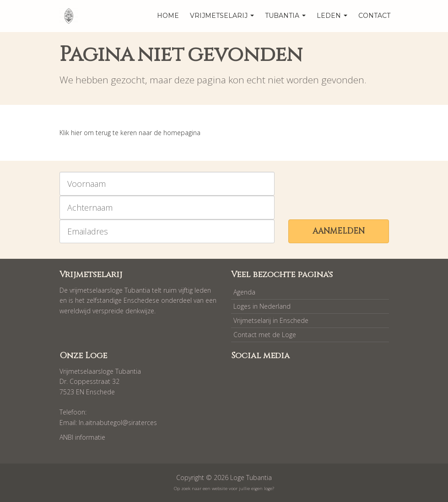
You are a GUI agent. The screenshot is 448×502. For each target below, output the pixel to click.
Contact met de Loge (265, 335)
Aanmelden (339, 231)
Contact (374, 16)
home (168, 16)
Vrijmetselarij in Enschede (271, 320)
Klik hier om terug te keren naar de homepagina (130, 133)
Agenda (244, 292)
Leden (332, 16)
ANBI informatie (82, 437)
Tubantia (285, 16)
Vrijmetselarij (222, 16)
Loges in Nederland (262, 306)
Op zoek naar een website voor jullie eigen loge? (224, 488)
